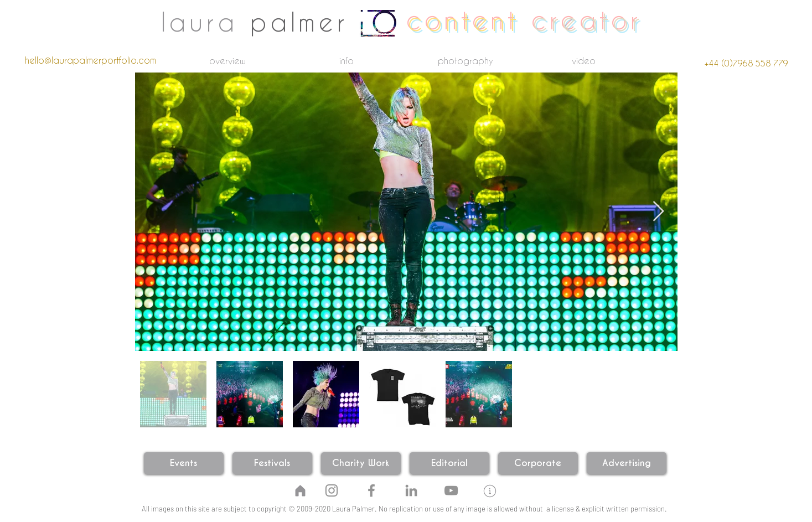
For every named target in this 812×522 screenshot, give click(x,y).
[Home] (301, 490)
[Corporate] (538, 463)
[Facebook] (371, 490)
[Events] (184, 463)
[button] (490, 491)
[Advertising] (627, 463)
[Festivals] (272, 463)
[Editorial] (449, 463)
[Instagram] (332, 490)
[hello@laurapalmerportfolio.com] (90, 60)
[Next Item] (658, 212)
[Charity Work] (361, 463)
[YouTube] (451, 490)
